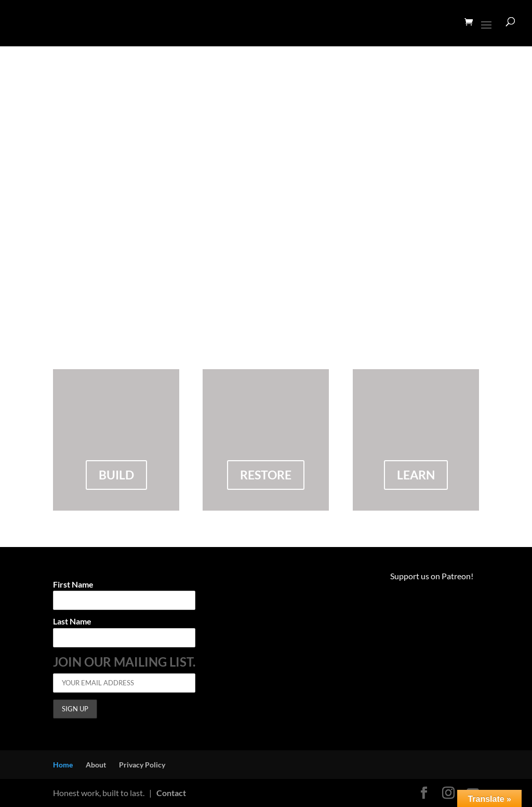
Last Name (72, 622)
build (116, 475)
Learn (416, 475)
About (96, 765)
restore (266, 475)
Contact (171, 793)
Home (63, 765)
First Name (73, 585)
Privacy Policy (142, 765)
